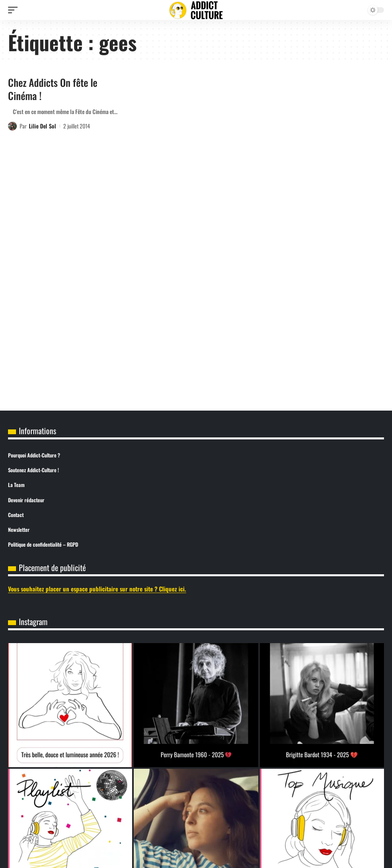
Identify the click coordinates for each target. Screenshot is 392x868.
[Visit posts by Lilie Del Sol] (12, 126)
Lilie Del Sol (42, 126)
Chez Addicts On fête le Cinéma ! (53, 89)
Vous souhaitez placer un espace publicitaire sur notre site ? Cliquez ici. (97, 589)
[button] (15, 10)
